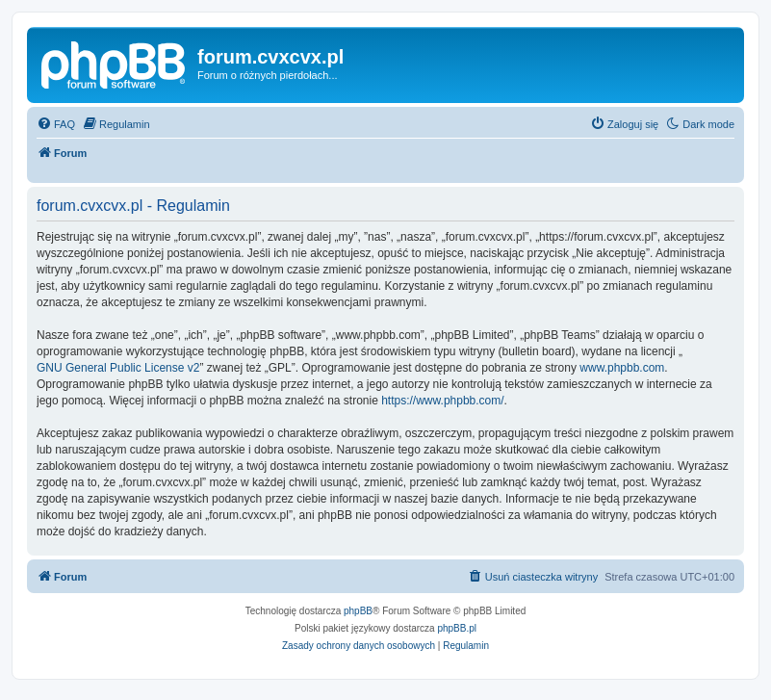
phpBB (358, 611)
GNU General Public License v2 (118, 368)
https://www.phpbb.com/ (442, 401)
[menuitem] (56, 124)
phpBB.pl (457, 628)
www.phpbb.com (622, 368)
